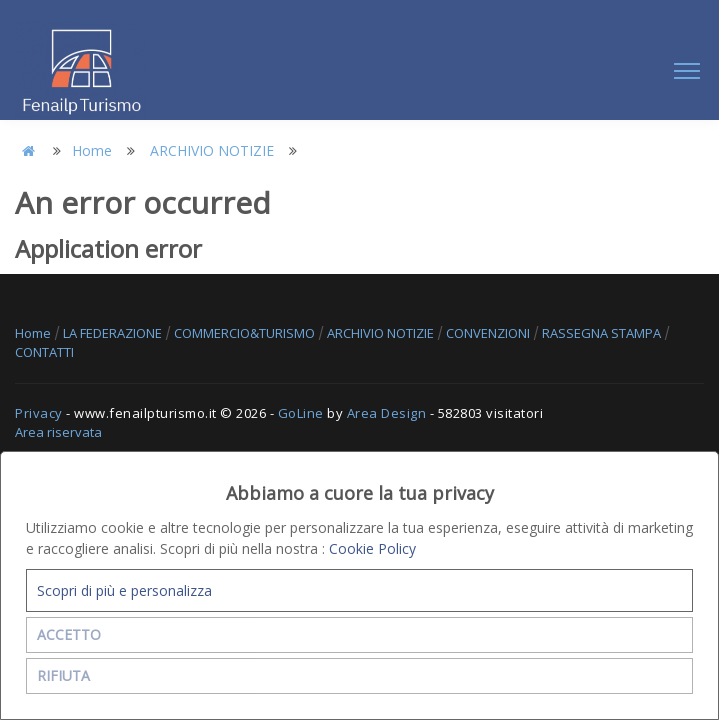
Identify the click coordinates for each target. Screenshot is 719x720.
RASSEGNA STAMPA (603, 333)
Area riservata (58, 432)
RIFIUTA (63, 675)
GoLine (301, 413)
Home (92, 150)
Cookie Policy (372, 548)
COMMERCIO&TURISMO (246, 333)
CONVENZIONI (489, 333)
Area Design (387, 413)
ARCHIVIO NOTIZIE (212, 150)
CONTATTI (44, 352)
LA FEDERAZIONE (114, 333)
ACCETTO (69, 634)
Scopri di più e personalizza (124, 590)
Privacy (39, 413)
